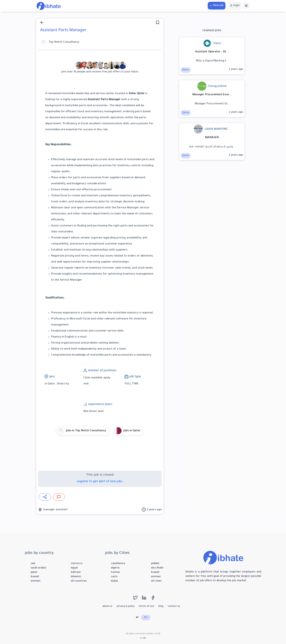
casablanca (118, 564)
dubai (114, 581)
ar (137, 618)
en (146, 618)
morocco (77, 564)
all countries (79, 581)
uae (33, 564)
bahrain (76, 572)
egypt (74, 568)
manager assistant (55, 510)
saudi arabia (38, 568)
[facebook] (155, 599)
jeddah (155, 564)
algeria (115, 568)
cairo (114, 577)
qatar (34, 572)
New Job (217, 6)
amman (35, 581)
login (235, 6)
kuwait (35, 577)
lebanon (76, 577)
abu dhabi (157, 568)
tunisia (115, 572)
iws (145, 638)
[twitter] (138, 599)
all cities (156, 581)
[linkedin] (146, 599)
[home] (49, 6)
